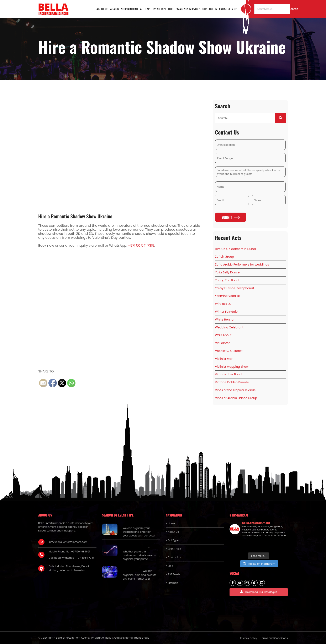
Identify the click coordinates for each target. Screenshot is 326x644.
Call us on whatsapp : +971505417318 (71, 558)
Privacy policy (249, 638)
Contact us (210, 9)
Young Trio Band (227, 280)
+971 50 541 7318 (141, 245)
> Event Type (173, 549)
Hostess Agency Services (184, 9)
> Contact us (174, 557)
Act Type (145, 9)
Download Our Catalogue (259, 592)
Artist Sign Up (228, 9)
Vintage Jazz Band (228, 374)
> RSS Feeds (173, 574)
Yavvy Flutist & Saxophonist (235, 288)
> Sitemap (172, 583)
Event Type (159, 9)
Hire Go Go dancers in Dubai (235, 249)
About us (102, 9)
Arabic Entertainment (124, 9)
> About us (172, 532)
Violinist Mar (224, 359)
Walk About (223, 335)
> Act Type (172, 540)
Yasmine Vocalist (227, 296)
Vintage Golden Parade (232, 382)
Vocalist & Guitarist (229, 351)
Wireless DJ (223, 304)
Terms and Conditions (274, 638)
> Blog (169, 566)
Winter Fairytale (226, 312)
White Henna (224, 320)
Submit (230, 217)
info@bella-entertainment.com (68, 542)
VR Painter (222, 343)
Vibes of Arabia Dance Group (236, 398)
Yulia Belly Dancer (228, 272)
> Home (170, 523)
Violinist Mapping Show (232, 367)
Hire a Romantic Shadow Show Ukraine (75, 216)
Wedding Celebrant (229, 327)
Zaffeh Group (224, 257)
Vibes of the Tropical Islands (235, 390)
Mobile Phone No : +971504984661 (69, 552)
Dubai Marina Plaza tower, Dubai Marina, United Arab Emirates (69, 568)
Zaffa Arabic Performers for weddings (242, 264)
